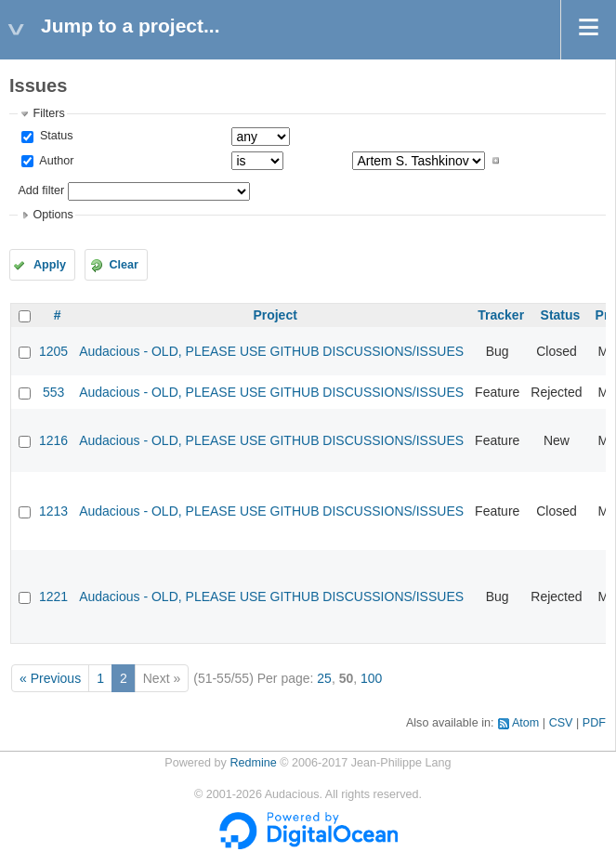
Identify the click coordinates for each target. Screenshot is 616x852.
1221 (53, 596)
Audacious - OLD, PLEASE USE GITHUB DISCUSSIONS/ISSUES (271, 351)
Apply (50, 265)
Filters (48, 113)
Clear (124, 265)
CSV (561, 723)
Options (52, 215)
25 (324, 678)
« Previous (50, 678)
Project (275, 315)
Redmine (253, 763)
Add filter (41, 190)
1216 (53, 440)
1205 (53, 351)
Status (54, 136)
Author (55, 161)
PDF (594, 723)
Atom (525, 723)
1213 (53, 511)
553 (53, 392)
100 (371, 678)
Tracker (501, 315)
